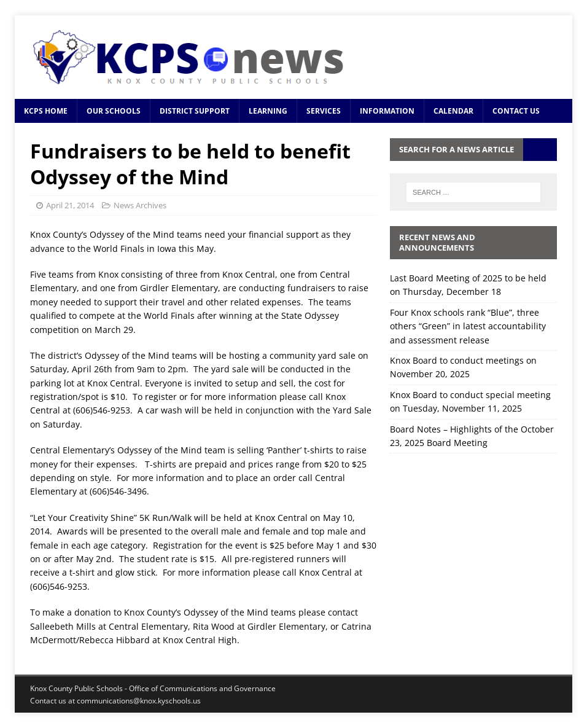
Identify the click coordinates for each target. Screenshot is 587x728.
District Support (195, 111)
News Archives (140, 205)
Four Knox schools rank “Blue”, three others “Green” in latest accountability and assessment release (468, 326)
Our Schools (114, 111)
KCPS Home (46, 111)
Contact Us (516, 111)
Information (387, 111)
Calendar (453, 111)
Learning (268, 111)
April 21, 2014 (70, 205)
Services (324, 111)
